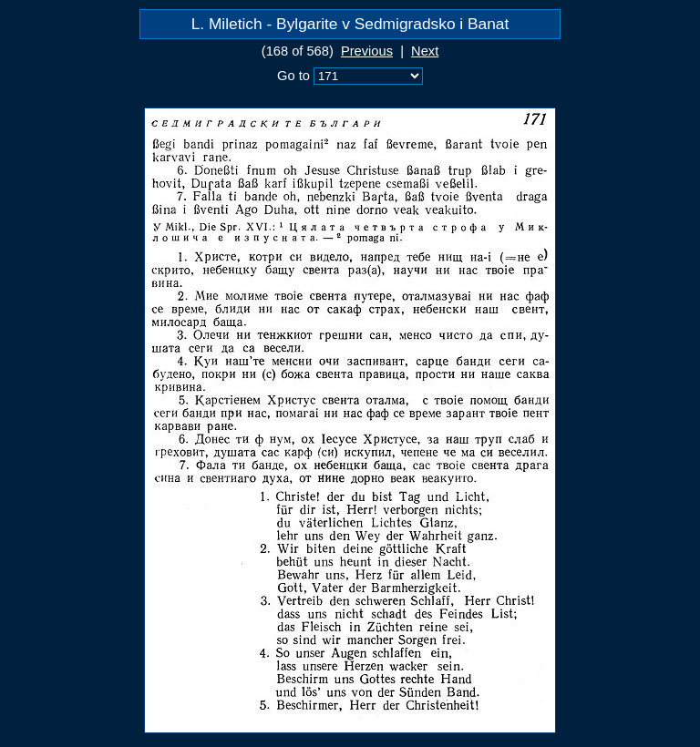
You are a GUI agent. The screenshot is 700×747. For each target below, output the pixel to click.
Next (425, 51)
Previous (367, 51)
